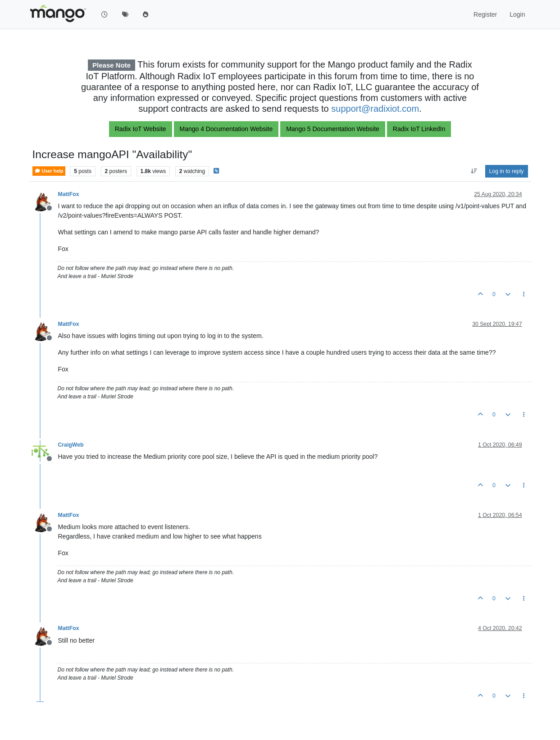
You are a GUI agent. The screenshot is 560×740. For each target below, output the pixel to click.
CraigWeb (71, 445)
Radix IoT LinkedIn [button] (419, 129)
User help (49, 171)
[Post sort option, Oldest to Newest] (474, 171)
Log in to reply (507, 171)
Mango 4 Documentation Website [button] (226, 129)
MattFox (69, 194)
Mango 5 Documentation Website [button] (333, 129)
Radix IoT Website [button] (141, 129)
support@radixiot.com (375, 109)
